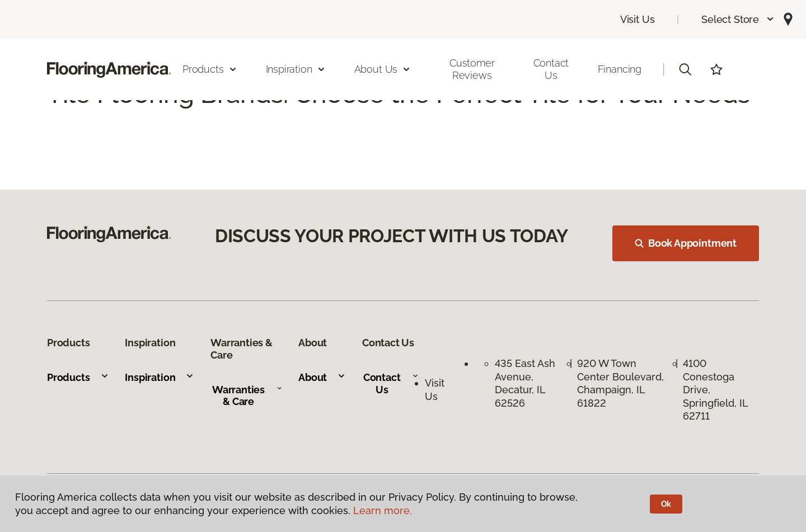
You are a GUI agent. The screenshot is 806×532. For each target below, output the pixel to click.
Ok (666, 504)
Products (78, 377)
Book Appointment (686, 243)
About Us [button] (383, 69)
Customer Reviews (472, 69)
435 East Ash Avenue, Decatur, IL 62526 (525, 383)
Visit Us (638, 19)
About (322, 377)
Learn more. (383, 510)
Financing (620, 69)
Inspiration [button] (296, 69)
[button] (738, 19)
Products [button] (210, 69)
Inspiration (160, 377)
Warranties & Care (247, 396)
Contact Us (551, 69)
